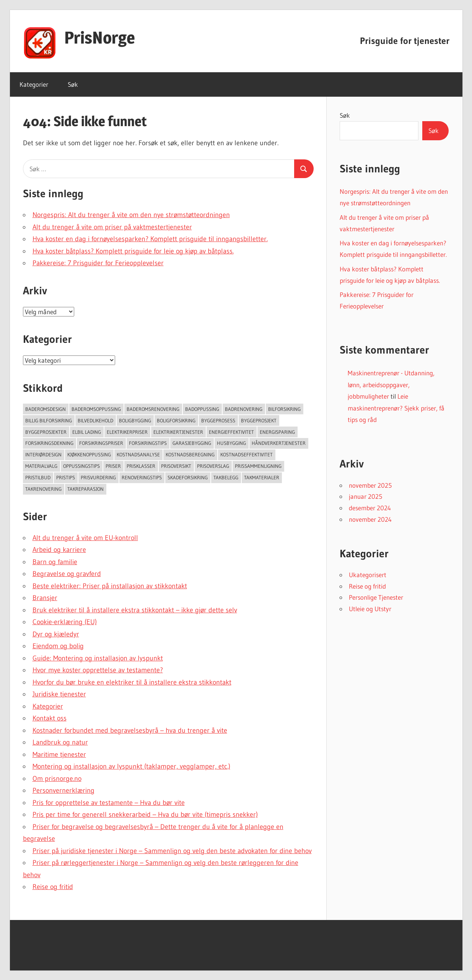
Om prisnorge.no (57, 779)
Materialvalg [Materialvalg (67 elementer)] (41, 466)
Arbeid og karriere (59, 550)
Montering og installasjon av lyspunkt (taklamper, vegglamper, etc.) (131, 766)
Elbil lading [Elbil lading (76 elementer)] (87, 432)
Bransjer (45, 598)
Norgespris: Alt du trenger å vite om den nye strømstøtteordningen (131, 215)
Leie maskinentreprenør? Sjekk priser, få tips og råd (396, 408)
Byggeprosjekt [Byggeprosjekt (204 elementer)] (259, 420)
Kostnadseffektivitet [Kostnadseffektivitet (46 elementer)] (247, 454)
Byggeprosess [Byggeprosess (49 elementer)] (218, 420)
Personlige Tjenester (376, 597)
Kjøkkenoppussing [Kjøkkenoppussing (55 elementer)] (89, 454)
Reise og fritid (53, 887)
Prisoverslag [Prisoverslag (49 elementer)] (213, 466)
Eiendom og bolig (58, 646)
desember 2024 (370, 508)
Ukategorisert (368, 575)
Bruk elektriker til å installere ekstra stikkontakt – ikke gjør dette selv (135, 610)
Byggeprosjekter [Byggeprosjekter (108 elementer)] (46, 432)
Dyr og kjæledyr (56, 634)
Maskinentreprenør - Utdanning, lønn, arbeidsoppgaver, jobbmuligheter (391, 385)
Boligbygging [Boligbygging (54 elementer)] (135, 420)
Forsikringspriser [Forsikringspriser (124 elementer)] (101, 443)
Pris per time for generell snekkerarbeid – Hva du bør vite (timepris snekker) (145, 815)
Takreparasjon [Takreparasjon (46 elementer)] (85, 489)
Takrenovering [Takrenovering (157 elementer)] (43, 489)
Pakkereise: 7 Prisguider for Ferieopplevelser (98, 263)
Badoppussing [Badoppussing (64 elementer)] (202, 409)
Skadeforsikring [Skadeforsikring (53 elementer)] (188, 477)
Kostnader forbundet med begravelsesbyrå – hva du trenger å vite (130, 730)
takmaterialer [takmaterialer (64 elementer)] (262, 477)
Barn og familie (55, 562)
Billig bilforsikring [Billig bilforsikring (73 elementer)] (49, 420)
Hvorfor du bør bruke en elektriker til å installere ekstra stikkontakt (132, 682)
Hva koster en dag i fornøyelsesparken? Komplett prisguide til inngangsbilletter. (150, 239)
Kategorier (34, 84)
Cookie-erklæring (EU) (65, 622)
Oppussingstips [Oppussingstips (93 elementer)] (81, 466)
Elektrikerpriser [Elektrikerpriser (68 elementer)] (127, 432)
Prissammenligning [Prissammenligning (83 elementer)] (258, 466)
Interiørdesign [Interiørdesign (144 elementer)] (43, 454)
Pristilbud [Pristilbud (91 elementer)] (38, 477)
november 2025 (370, 485)
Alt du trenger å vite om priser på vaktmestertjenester (112, 227)
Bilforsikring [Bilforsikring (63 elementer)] (284, 409)
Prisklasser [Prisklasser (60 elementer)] (141, 466)
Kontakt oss (50, 718)
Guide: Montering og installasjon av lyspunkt (98, 658)
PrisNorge (100, 37)
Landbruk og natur (60, 742)
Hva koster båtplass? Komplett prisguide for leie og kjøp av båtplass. (133, 251)
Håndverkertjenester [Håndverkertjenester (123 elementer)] (279, 443)
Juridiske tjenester (59, 694)
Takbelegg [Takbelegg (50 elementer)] (226, 477)
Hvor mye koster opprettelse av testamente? (98, 670)
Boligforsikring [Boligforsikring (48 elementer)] (176, 420)
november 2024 (370, 519)
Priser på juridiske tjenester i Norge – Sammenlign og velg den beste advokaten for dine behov (172, 851)
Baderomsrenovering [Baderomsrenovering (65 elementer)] (153, 409)
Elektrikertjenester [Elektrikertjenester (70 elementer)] (178, 432)
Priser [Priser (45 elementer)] (113, 466)
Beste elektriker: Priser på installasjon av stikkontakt (110, 586)
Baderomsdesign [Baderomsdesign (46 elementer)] (46, 409)
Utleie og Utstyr (370, 609)
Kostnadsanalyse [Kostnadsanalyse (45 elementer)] (138, 454)
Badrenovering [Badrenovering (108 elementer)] (244, 409)
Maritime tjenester (59, 754)
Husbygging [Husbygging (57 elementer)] (231, 443)
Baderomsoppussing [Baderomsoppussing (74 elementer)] (96, 409)
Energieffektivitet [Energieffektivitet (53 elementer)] (231, 432)
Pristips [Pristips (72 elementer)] (66, 477)
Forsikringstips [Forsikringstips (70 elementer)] (148, 443)
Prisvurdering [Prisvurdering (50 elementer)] (98, 477)
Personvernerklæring (63, 790)
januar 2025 (365, 496)
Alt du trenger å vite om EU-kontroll (85, 538)
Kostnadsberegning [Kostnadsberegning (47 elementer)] (190, 454)
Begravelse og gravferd (67, 574)
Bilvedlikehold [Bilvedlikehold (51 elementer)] (95, 420)
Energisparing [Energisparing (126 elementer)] (277, 432)
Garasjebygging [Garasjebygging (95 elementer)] (192, 443)
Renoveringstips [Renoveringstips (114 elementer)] (142, 477)
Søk (73, 84)
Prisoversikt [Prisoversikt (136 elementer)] (176, 466)
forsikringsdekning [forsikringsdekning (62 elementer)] (49, 443)
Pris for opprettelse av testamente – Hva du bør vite (109, 803)
